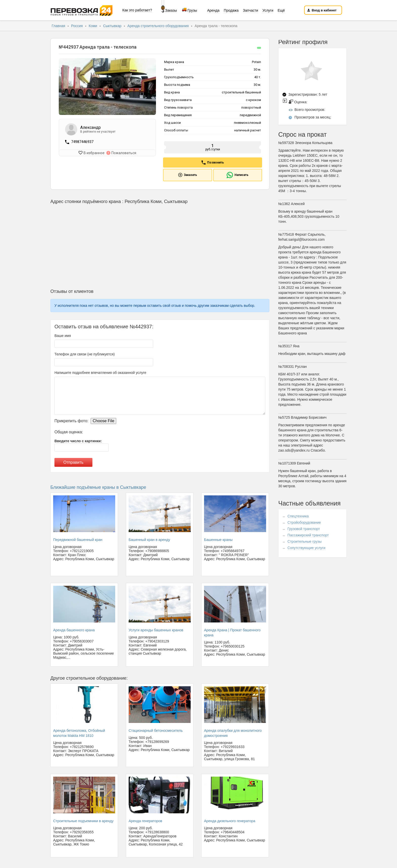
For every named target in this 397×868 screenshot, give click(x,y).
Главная (58, 26)
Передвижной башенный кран (78, 540)
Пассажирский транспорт (308, 535)
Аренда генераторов (145, 821)
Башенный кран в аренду (149, 540)
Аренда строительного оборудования (158, 26)
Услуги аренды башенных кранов (156, 630)
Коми (93, 26)
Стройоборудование (304, 522)
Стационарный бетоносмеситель (156, 731)
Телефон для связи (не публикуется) (85, 354)
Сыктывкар (112, 26)
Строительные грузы (304, 541)
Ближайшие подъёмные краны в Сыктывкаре (98, 487)
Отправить (73, 462)
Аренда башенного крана (74, 630)
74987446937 (82, 142)
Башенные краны (218, 540)
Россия (77, 26)
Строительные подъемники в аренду (83, 821)
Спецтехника (298, 516)
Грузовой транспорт (304, 529)
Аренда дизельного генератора (230, 821)
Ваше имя (63, 336)
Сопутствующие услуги (306, 548)
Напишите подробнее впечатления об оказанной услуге (100, 373)
